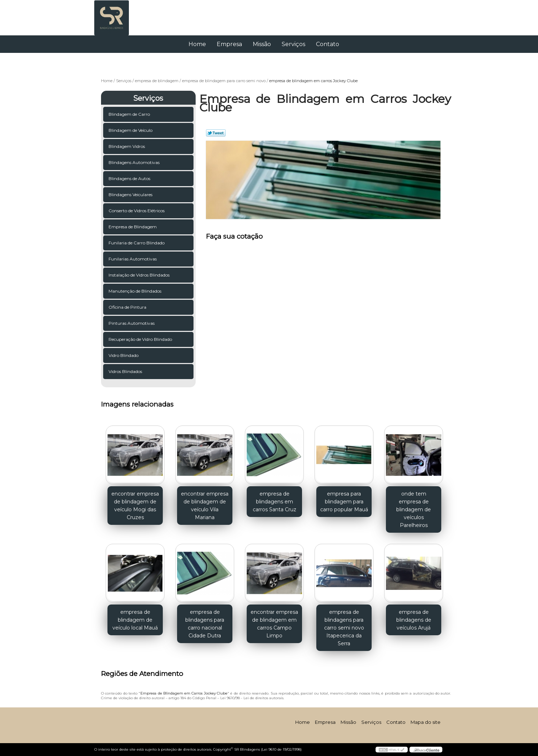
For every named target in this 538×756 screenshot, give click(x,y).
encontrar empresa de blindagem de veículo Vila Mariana (205, 506)
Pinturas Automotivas (132, 323)
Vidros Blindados (125, 371)
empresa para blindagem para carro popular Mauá (344, 502)
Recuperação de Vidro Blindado (140, 339)
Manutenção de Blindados (135, 291)
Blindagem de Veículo (130, 130)
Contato (328, 44)
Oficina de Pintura (127, 307)
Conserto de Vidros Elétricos (137, 211)
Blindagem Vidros (127, 146)
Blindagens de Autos (129, 178)
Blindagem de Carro (129, 114)
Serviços (293, 44)
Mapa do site (426, 722)
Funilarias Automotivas (133, 259)
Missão (262, 44)
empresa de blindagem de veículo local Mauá (135, 620)
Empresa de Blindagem (133, 227)
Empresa (229, 44)
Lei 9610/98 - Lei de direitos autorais (252, 698)
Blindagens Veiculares (130, 195)
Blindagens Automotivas (134, 162)
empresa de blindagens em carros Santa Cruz (275, 502)
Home (197, 44)
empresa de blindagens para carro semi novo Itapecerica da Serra (344, 628)
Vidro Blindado (124, 355)
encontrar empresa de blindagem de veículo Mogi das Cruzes (135, 506)
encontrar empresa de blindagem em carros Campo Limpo (274, 624)
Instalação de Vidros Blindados (139, 275)
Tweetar (216, 133)
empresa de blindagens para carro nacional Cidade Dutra (205, 624)
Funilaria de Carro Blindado (137, 243)
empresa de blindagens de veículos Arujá (414, 620)
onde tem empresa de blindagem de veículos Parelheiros (414, 509)
